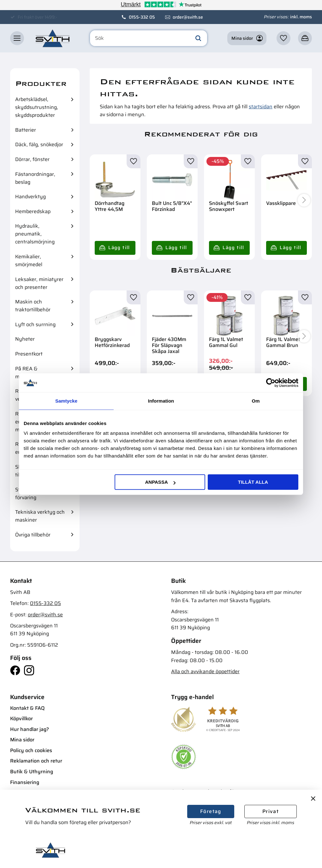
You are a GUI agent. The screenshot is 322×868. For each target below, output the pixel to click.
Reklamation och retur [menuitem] (36, 761)
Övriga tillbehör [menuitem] (33, 535)
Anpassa (160, 482)
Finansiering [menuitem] (25, 782)
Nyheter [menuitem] (25, 339)
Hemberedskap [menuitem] (33, 211)
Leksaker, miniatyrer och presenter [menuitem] (39, 283)
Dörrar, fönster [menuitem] (32, 159)
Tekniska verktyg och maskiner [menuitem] (40, 516)
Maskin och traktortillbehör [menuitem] (33, 306)
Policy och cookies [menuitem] (31, 750)
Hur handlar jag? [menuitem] (30, 729)
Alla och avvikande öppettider (205, 671)
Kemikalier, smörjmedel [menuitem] (29, 260)
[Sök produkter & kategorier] (149, 39)
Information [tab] (161, 401)
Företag (211, 811)
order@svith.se (188, 17)
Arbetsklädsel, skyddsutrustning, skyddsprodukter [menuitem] (37, 107)
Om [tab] (256, 401)
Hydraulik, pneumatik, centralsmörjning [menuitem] (35, 234)
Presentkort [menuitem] (29, 354)
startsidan (261, 107)
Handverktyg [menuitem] (30, 197)
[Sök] (198, 39)
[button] (17, 39)
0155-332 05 (142, 17)
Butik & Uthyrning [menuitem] (32, 772)
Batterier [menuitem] (26, 130)
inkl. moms (301, 17)
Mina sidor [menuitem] (22, 740)
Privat (271, 811)
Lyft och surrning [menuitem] (35, 324)
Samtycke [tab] (66, 401)
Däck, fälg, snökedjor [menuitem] (39, 144)
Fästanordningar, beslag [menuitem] (35, 178)
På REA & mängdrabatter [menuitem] (33, 373)
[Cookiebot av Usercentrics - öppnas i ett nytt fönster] (271, 383)
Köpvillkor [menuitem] (21, 718)
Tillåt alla (253, 482)
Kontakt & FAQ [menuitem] (27, 708)
